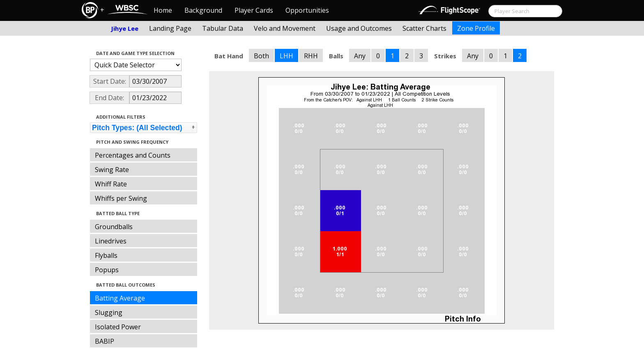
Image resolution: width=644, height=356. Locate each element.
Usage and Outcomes (359, 28)
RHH (311, 56)
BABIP (105, 341)
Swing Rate (112, 170)
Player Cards (254, 10)
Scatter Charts (424, 28)
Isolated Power (118, 327)
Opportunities (307, 10)
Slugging (109, 312)
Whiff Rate (111, 184)
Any (360, 56)
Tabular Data (223, 28)
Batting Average (120, 298)
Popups (107, 270)
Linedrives (111, 241)
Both (261, 56)
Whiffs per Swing (121, 198)
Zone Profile (476, 28)
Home (163, 10)
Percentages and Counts (133, 155)
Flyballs (106, 255)
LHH (286, 56)
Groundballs (114, 227)
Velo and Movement (285, 28)
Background (203, 10)
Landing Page (170, 28)
